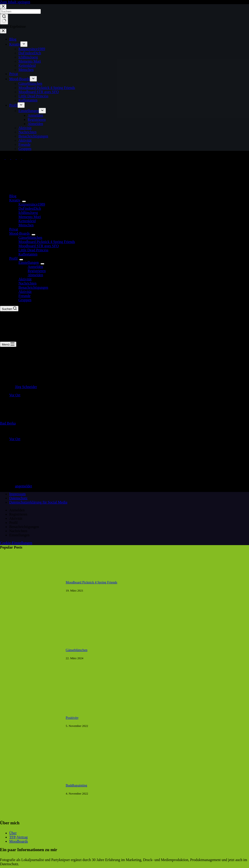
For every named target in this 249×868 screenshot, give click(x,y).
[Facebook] (3, 158)
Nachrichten (27, 283)
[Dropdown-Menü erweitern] (24, 201)
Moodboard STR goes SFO (39, 246)
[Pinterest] (19, 158)
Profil (14, 258)
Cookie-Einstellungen (16, 543)
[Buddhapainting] (31, 819)
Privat (14, 229)
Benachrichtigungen (33, 287)
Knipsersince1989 (32, 204)
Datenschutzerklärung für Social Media (38, 502)
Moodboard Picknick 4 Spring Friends (47, 242)
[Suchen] (9, 309)
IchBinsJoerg (28, 213)
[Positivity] (31, 751)
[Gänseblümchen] (31, 684)
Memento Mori (30, 217)
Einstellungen (30, 263)
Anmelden (35, 267)
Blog (13, 196)
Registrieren (37, 271)
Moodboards (19, 841)
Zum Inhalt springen (15, 2)
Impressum (17, 494)
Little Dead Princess (33, 250)
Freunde (24, 296)
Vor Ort (15, 395)
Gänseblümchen (30, 238)
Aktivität (25, 279)
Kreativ (16, 200)
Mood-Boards (20, 233)
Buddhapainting (76, 785)
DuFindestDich (30, 208)
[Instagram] (14, 158)
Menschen (26, 225)
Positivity (72, 718)
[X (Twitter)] (8, 158)
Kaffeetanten (28, 254)
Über (13, 833)
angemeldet (24, 486)
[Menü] (8, 344)
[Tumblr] (24, 158)
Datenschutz (18, 498)
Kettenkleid (27, 221)
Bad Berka (8, 423)
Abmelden (35, 275)
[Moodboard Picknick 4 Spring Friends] (31, 616)
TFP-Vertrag (18, 837)
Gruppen (25, 300)
